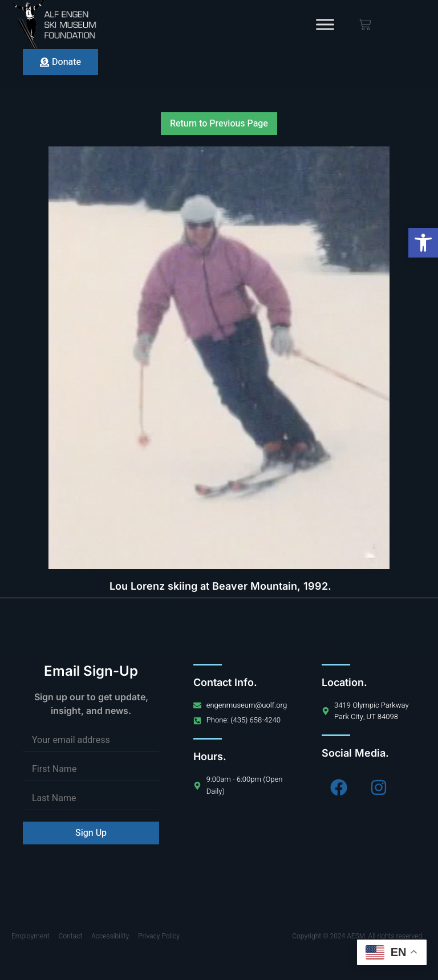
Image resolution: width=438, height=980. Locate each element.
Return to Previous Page (219, 124)
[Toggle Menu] (325, 24)
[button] (423, 243)
